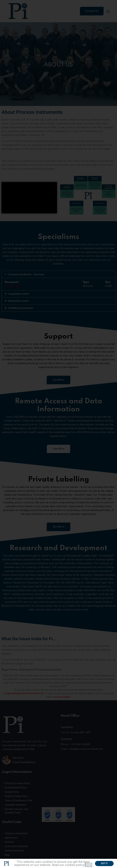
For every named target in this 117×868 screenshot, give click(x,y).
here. (88, 866)
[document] (58, 434)
